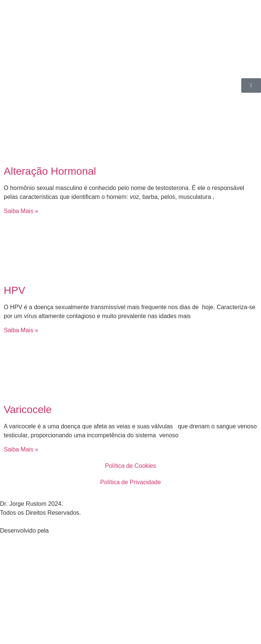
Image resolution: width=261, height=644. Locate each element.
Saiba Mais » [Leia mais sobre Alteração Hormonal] (21, 211)
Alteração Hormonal (50, 171)
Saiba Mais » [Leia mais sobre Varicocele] (21, 449)
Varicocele (28, 410)
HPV (15, 290)
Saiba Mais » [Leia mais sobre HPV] (21, 330)
